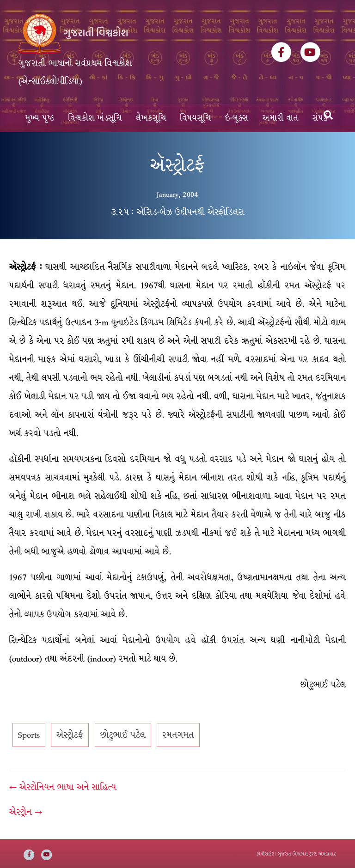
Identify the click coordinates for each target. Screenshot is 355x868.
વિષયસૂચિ (196, 118)
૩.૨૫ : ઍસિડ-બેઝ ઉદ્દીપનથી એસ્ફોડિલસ (177, 212)
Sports (29, 735)
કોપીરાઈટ (265, 854)
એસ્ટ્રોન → (26, 812)
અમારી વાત (281, 118)
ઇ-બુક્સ (237, 118)
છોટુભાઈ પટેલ (123, 735)
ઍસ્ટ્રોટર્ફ (70, 735)
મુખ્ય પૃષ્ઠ (40, 118)
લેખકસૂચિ (151, 118)
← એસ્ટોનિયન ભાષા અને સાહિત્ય (63, 787)
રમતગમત (178, 735)
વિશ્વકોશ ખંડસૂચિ (95, 118)
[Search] (328, 115)
